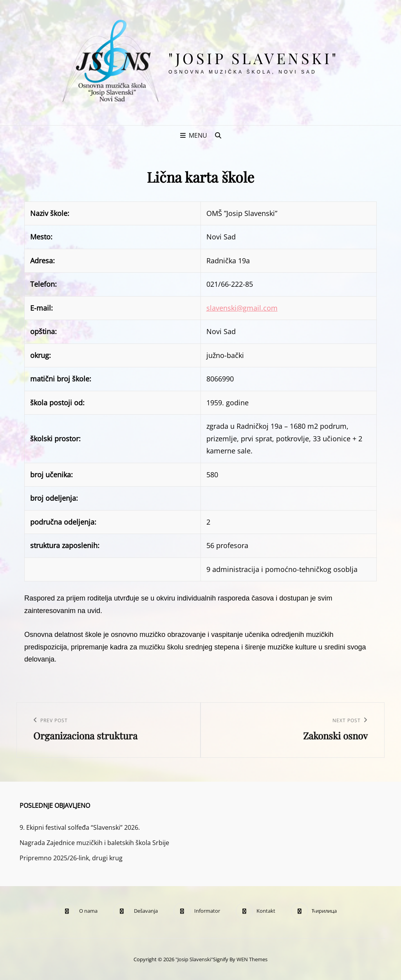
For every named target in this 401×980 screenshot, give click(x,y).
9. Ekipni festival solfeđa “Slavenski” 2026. (80, 827)
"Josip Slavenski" (254, 58)
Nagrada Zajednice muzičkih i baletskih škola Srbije (94, 843)
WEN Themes (252, 959)
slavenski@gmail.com (242, 308)
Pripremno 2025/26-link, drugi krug (71, 858)
